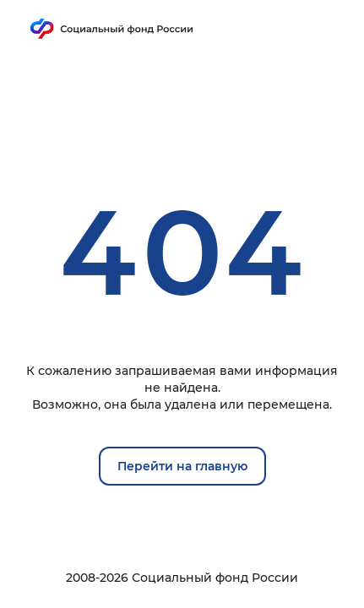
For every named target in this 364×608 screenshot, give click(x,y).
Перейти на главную (182, 466)
